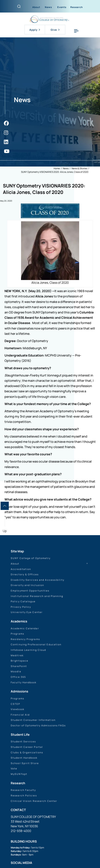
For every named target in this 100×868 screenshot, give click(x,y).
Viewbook (18, 709)
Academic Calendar (25, 628)
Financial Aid (20, 715)
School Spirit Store (25, 763)
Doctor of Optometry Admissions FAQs (38, 725)
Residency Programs (25, 639)
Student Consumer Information (33, 720)
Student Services (23, 741)
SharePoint (19, 666)
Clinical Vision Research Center (34, 801)
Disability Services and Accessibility (38, 580)
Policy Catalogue (23, 601)
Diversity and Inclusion (27, 585)
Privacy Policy (21, 607)
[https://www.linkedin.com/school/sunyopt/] (6, 142)
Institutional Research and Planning (37, 596)
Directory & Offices (25, 574)
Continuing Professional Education (36, 644)
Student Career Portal (27, 747)
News (48, 7)
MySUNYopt (19, 774)
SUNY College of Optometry (31, 558)
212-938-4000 (21, 831)
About (36, 7)
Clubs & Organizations (27, 752)
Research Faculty (23, 790)
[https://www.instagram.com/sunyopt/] (6, 133)
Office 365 (18, 677)
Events (62, 7)
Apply (35, 30)
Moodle (16, 671)
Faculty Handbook (24, 682)
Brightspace (19, 661)
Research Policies (24, 796)
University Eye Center (27, 612)
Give (55, 30)
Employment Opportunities (30, 591)
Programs (17, 634)
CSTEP (15, 704)
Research (77, 7)
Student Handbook (24, 758)
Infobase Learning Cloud (28, 650)
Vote (14, 769)
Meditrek (17, 655)
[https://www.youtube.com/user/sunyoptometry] (7, 151)
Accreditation (21, 569)
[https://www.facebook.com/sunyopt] (6, 123)
